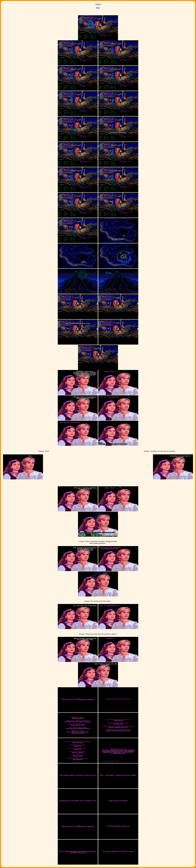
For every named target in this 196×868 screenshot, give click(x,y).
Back (98, 8)
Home (98, 4)
